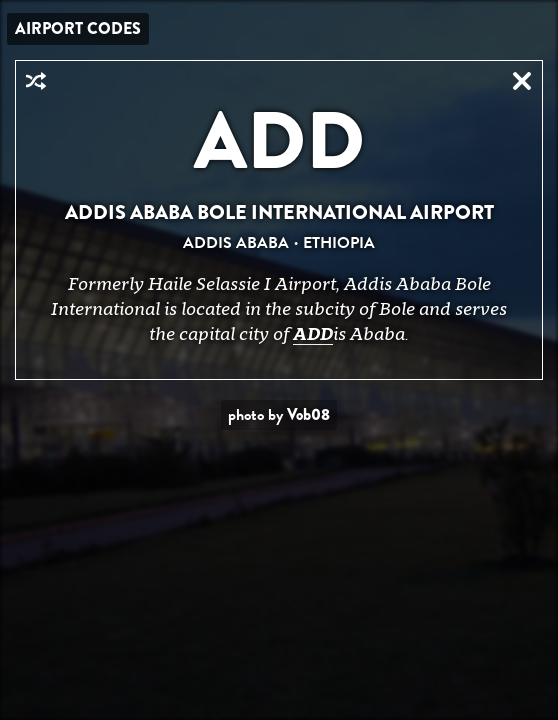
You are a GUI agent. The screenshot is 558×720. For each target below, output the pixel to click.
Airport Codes (78, 28)
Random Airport (36, 81)
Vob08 (308, 414)
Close (522, 81)
